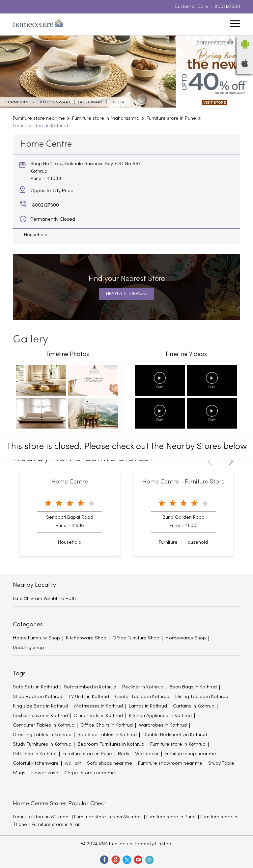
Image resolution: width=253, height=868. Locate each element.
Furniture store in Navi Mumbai (108, 817)
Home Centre (70, 482)
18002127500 (227, 7)
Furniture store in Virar (56, 825)
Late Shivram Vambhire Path (44, 599)
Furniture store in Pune (171, 817)
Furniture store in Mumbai (41, 817)
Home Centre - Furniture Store (183, 482)
